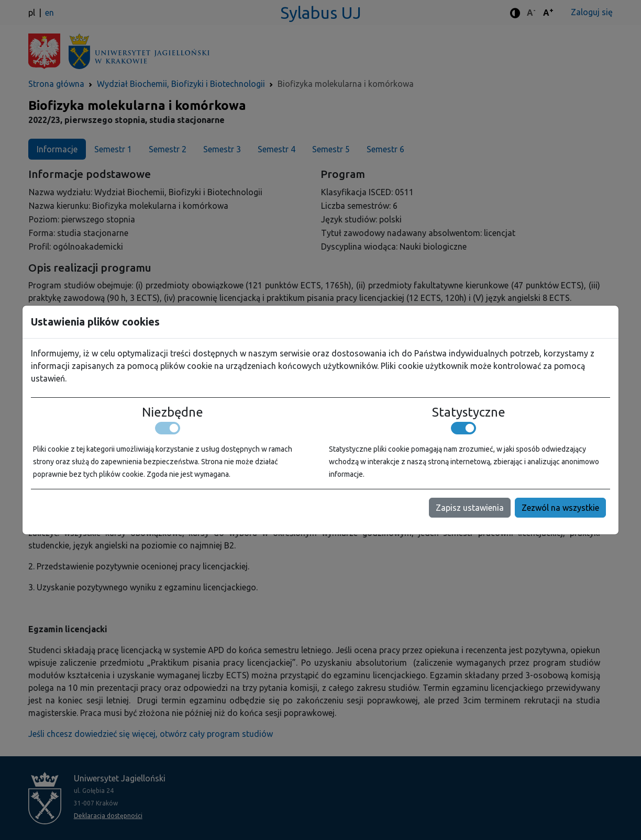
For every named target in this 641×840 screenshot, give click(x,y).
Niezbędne (173, 412)
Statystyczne (469, 412)
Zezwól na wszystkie (560, 508)
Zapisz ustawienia (470, 508)
